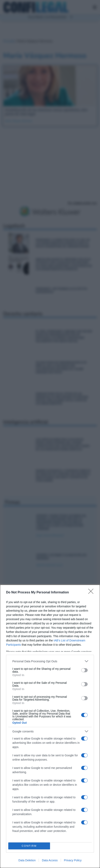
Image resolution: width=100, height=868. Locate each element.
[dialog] (50, 726)
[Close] (92, 593)
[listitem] (50, 661)
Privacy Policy (73, 860)
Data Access (50, 860)
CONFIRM (29, 846)
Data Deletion (27, 860)
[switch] (84, 670)
